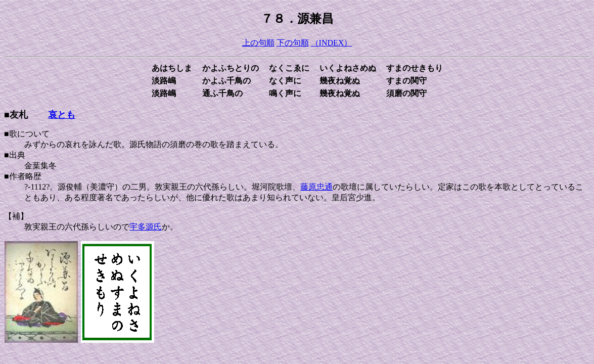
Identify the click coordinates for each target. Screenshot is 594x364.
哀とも (62, 115)
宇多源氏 (146, 227)
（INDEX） (332, 43)
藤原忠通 (316, 187)
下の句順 (293, 43)
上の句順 (258, 43)
